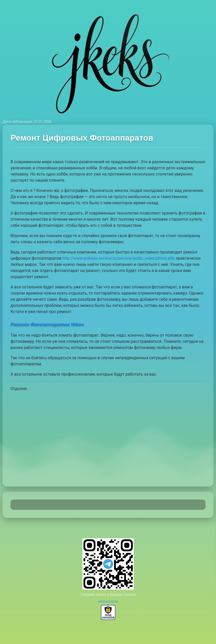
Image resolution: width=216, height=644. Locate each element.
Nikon (47, 325)
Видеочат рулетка (108, 601)
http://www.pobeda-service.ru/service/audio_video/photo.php (119, 258)
